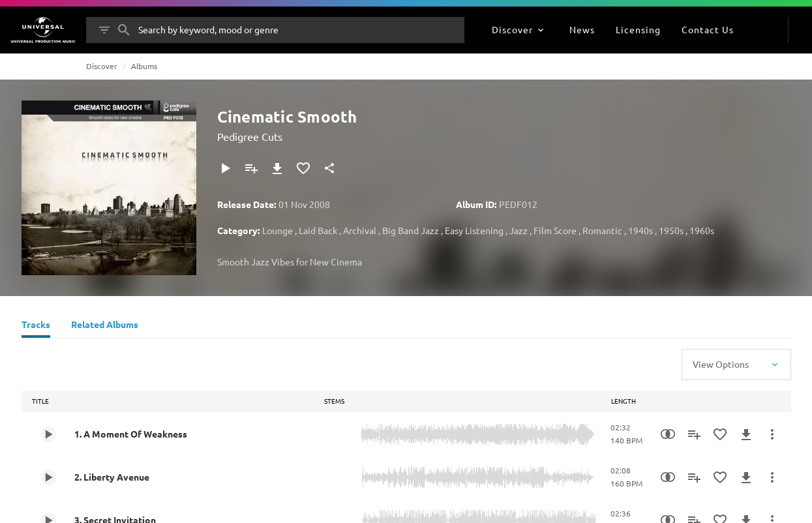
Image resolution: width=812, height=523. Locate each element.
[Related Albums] (105, 326)
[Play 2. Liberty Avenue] (48, 477)
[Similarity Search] (668, 434)
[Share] (329, 168)
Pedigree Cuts (250, 136)
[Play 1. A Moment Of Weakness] (48, 434)
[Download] (277, 168)
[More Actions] (772, 434)
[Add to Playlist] (251, 168)
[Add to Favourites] (303, 168)
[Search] (124, 30)
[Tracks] (36, 326)
